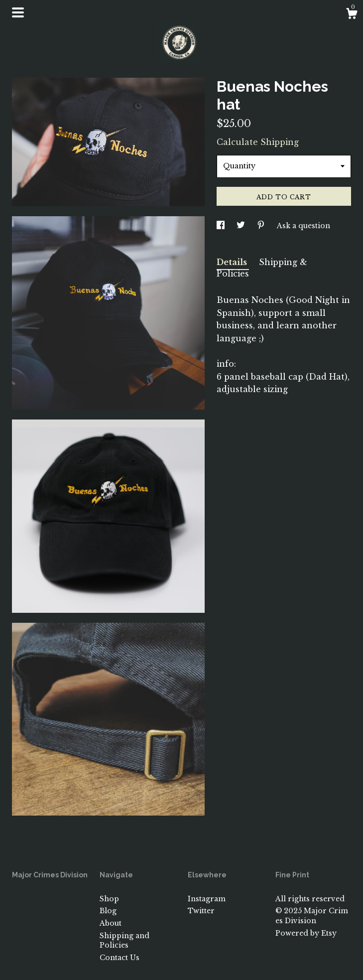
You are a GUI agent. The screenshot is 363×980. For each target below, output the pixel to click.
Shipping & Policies (262, 268)
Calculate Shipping (258, 142)
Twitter (201, 911)
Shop (109, 899)
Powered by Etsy (306, 933)
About (111, 923)
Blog (108, 911)
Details (233, 262)
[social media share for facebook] (222, 226)
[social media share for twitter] (242, 226)
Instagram (207, 899)
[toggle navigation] (18, 12)
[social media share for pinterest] (262, 226)
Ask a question (303, 226)
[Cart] (352, 15)
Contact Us (120, 958)
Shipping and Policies (124, 941)
